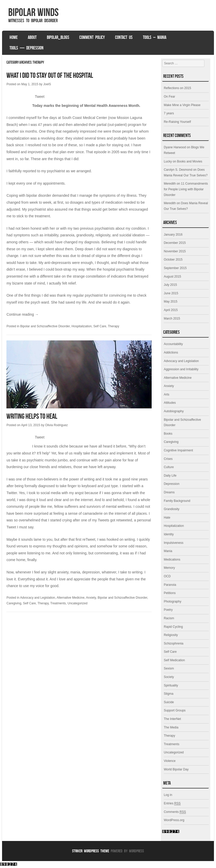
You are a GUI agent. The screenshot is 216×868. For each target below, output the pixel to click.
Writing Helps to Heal (32, 416)
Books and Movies (190, 161)
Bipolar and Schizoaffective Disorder (45, 326)
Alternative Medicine (71, 598)
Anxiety (91, 598)
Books (168, 434)
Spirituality (171, 685)
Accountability (173, 344)
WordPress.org (174, 820)
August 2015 (172, 277)
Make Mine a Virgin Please (182, 105)
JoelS (47, 84)
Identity (169, 534)
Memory (169, 568)
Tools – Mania (155, 37)
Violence (170, 761)
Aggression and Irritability (181, 369)
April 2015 (171, 310)
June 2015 (171, 293)
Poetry (168, 610)
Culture (169, 467)
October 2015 (173, 260)
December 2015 (175, 243)
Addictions (171, 353)
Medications (172, 560)
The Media (171, 727)
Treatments (58, 603)
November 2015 (175, 251)
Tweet (40, 97)
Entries (172, 803)
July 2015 (170, 285)
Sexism (169, 668)
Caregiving (14, 603)
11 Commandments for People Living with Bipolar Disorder (186, 189)
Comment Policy (92, 37)
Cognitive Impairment (178, 450)
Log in (168, 795)
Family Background (177, 501)
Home (14, 37)
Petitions (170, 593)
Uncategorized (77, 603)
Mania (168, 551)
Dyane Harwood (175, 147)
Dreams (169, 492)
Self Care (100, 326)
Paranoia (170, 585)
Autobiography (174, 411)
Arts (166, 394)
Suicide (169, 702)
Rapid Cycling (173, 627)
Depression (172, 484)
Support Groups (175, 710)
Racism (169, 618)
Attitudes (170, 403)
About (32, 37)
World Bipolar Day (176, 769)
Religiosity (171, 635)
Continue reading (23, 314)
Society (169, 677)
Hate (167, 518)
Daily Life (170, 476)
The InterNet (172, 719)
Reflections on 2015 (177, 88)
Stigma (169, 694)
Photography (172, 601)
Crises (168, 459)
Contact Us (124, 37)
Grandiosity (172, 509)
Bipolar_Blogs (58, 37)
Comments (175, 812)
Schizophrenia (174, 643)
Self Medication (174, 660)
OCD (167, 576)
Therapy (114, 326)
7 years (169, 113)
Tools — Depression (27, 48)
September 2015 (175, 268)
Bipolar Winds (33, 12)
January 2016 (173, 235)
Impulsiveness (174, 543)
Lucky (168, 161)
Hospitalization (82, 326)
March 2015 (172, 319)
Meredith (170, 184)
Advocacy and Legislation (38, 598)
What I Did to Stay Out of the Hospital (50, 75)
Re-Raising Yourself (177, 122)
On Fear (169, 97)
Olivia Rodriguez (56, 425)
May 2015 (171, 302)
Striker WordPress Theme (91, 851)
